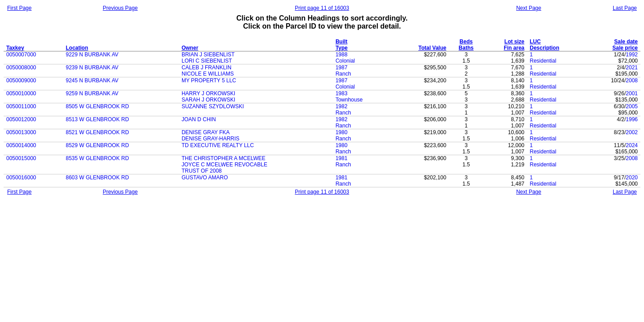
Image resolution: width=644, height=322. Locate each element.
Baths (466, 48)
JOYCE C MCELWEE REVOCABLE (225, 165)
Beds (466, 42)
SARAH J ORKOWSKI (208, 100)
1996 (632, 119)
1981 (341, 158)
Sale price (625, 48)
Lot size (515, 42)
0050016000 (21, 178)
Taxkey (15, 48)
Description (544, 48)
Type (341, 48)
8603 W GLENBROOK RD (97, 178)
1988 (341, 55)
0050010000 (21, 93)
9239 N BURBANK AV (92, 68)
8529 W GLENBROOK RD (97, 145)
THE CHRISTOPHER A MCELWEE (224, 158)
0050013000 (21, 132)
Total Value (432, 48)
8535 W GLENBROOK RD (97, 158)
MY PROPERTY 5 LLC (209, 80)
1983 (341, 93)
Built (341, 42)
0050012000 (21, 119)
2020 (632, 178)
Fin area (514, 48)
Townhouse (349, 100)
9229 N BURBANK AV (92, 55)
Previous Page (120, 8)
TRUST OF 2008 (202, 171)
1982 (341, 106)
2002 (632, 132)
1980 (341, 132)
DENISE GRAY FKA (206, 132)
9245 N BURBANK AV (92, 80)
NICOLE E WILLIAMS (208, 74)
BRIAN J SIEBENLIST (208, 55)
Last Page (625, 8)
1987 (341, 68)
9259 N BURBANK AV (92, 93)
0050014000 (21, 145)
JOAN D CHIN (199, 119)
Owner (190, 48)
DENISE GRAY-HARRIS (210, 139)
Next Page (529, 8)
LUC (535, 42)
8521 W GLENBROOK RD (97, 132)
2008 (632, 80)
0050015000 (21, 158)
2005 (632, 106)
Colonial (345, 61)
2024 (632, 145)
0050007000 (21, 55)
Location (77, 48)
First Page (19, 8)
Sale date (626, 42)
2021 (632, 68)
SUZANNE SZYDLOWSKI (213, 106)
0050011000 (21, 106)
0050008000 (21, 68)
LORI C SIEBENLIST (207, 61)
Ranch (343, 74)
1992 (632, 55)
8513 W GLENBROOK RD (97, 119)
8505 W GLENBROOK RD (97, 106)
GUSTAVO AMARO (205, 178)
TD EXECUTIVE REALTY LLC (218, 145)
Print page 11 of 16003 (322, 8)
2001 (632, 93)
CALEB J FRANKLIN (206, 68)
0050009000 (21, 80)
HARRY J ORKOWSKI (208, 93)
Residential (543, 61)
